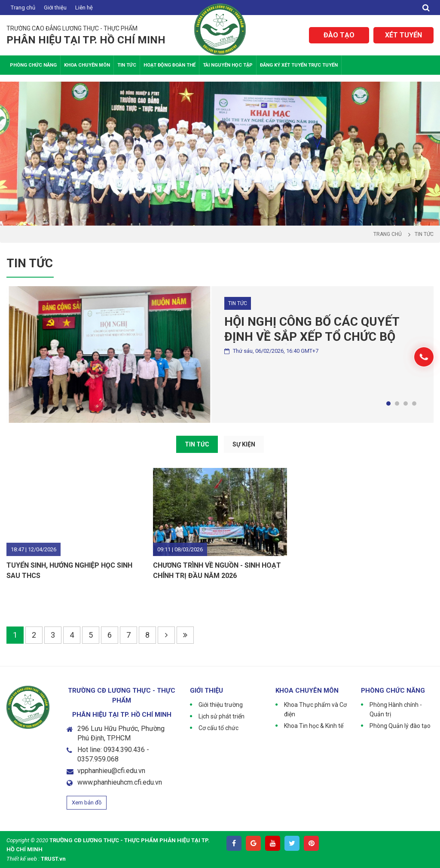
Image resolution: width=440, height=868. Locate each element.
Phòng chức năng (33, 65)
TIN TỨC (197, 444)
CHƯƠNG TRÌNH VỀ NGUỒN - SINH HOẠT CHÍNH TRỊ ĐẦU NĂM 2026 (217, 570)
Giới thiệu (55, 8)
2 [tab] (397, 403)
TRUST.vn (53, 859)
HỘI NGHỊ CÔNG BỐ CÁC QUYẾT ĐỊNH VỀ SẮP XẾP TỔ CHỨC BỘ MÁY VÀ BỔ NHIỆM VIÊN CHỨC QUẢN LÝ (312, 329)
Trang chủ (23, 8)
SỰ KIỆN (244, 444)
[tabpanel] (220, 355)
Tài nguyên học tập (228, 65)
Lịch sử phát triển (222, 716)
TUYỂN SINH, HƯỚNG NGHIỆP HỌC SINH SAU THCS (69, 570)
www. (86, 782)
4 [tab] (414, 403)
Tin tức (127, 65)
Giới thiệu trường (221, 705)
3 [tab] (406, 403)
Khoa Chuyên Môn (87, 65)
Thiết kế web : (23, 859)
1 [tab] (388, 403)
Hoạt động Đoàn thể (170, 65)
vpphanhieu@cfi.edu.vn (111, 771)
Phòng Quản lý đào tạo (400, 726)
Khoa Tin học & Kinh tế (314, 726)
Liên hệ (84, 8)
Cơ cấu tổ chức (218, 728)
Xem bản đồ (87, 802)
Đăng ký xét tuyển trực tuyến (299, 65)
